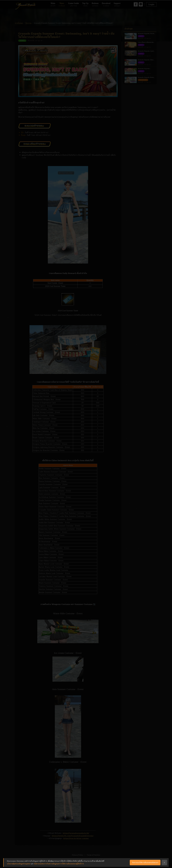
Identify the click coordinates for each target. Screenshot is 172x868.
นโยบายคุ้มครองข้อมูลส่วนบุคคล (19, 864)
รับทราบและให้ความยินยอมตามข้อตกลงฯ (145, 863)
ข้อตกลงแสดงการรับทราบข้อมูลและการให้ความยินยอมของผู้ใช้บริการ (59, 864)
